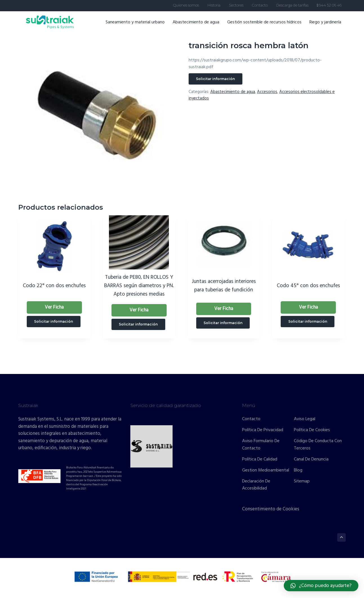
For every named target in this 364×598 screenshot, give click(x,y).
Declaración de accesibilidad (256, 485)
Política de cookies (312, 430)
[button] (321, 586)
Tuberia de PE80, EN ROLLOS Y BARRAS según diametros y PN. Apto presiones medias (139, 286)
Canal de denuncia (311, 459)
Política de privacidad (263, 430)
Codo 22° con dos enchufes (54, 286)
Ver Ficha (54, 307)
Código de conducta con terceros (318, 445)
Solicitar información (215, 79)
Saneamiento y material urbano (139, 25)
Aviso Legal (305, 419)
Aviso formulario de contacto (261, 445)
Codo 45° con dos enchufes (308, 286)
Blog (298, 470)
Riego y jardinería (329, 25)
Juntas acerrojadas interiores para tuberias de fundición (224, 286)
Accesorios (267, 92)
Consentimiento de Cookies (271, 509)
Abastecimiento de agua (199, 25)
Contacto (251, 419)
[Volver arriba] (341, 537)
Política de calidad (260, 459)
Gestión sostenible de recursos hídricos (268, 25)
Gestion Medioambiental (266, 470)
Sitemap (302, 481)
